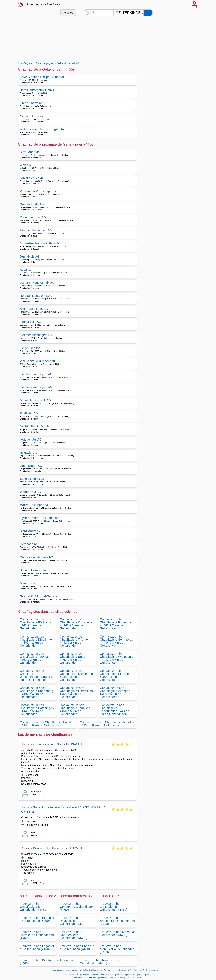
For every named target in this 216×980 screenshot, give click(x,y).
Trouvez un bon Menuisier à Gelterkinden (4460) (117, 949)
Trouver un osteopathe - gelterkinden (126, 978)
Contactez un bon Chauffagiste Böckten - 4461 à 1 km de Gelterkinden (35, 624)
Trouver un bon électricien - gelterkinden (109, 975)
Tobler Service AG (32, 178)
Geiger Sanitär (30, 348)
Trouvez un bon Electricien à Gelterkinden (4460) (114, 907)
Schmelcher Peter (32, 479)
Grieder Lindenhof (32, 204)
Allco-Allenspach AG (34, 309)
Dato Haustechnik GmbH (37, 90)
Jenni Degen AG (31, 466)
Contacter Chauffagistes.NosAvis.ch (87, 970)
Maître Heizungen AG (35, 505)
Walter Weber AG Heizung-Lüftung (44, 129)
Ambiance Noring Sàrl (48, 744)
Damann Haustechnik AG (37, 283)
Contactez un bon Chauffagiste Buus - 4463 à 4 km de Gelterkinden (73, 658)
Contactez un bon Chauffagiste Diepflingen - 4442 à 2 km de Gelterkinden (37, 641)
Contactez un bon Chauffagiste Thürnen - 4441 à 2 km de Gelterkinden (76, 641)
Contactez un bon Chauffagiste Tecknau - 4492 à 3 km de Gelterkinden (36, 658)
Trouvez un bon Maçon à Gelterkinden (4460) (117, 933)
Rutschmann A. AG (33, 217)
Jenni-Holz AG (30, 256)
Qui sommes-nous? (61, 970)
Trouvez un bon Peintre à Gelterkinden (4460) (46, 962)
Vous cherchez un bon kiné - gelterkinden (91, 978)
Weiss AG (27, 165)
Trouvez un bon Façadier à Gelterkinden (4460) (37, 948)
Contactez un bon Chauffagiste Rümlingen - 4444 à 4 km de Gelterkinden (77, 675)
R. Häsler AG (29, 413)
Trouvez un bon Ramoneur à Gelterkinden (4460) (100, 962)
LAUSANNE (74, 744)
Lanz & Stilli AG (31, 322)
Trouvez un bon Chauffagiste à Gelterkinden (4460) (34, 907)
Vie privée (122, 970)
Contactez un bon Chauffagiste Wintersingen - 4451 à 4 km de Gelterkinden (36, 675)
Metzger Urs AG (31, 440)
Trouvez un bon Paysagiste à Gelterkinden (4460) (74, 921)
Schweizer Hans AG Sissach (39, 243)
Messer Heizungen (33, 116)
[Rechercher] (148, 13)
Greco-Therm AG (32, 103)
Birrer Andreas (30, 152)
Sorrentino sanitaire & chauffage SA (57, 807)
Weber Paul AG (30, 492)
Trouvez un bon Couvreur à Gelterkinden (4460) (77, 907)
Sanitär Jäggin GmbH (35, 426)
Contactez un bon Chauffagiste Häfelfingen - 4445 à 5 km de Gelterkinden (37, 710)
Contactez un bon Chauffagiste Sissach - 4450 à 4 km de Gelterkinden (115, 675)
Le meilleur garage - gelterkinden (141, 975)
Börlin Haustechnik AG (35, 400)
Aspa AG (26, 270)
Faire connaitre (110, 970)
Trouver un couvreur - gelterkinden (75, 975)
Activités (68, 13)
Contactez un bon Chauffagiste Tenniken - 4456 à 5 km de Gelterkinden (76, 710)
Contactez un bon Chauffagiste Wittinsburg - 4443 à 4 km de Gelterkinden (117, 658)
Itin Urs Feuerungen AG (36, 374)
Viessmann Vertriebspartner (39, 191)
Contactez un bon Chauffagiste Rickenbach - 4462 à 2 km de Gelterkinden (117, 624)
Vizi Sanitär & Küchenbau (37, 361)
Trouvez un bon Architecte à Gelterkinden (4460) (117, 921)
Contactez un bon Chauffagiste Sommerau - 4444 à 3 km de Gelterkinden (117, 641)
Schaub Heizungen (33, 570)
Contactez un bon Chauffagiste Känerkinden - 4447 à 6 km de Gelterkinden (116, 710)
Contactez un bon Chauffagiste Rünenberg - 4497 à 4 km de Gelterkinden (37, 692)
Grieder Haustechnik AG (37, 557)
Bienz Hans (28, 583)
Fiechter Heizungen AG (36, 230)
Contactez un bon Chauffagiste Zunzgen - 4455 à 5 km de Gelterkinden (116, 692)
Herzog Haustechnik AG (36, 296)
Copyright (138, 970)
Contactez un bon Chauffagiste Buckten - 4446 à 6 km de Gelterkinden (47, 724)
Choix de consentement (153, 970)
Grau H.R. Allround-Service (39, 596)
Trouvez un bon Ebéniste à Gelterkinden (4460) (77, 948)
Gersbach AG (29, 544)
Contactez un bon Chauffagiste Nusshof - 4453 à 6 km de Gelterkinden (107, 724)
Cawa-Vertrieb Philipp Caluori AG (43, 77)
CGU (130, 970)
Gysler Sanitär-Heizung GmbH (41, 518)
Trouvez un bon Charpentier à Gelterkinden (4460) (74, 935)
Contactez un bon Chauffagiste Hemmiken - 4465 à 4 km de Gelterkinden (77, 692)
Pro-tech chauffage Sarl (49, 848)
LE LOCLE (76, 848)
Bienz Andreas (30, 531)
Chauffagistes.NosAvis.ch (45, 4)
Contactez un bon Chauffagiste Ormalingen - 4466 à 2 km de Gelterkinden (77, 624)
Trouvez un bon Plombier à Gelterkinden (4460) (37, 919)
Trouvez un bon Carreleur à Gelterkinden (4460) (37, 935)
